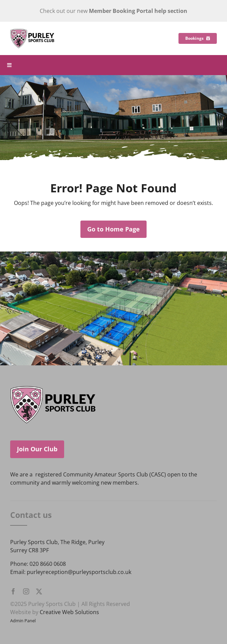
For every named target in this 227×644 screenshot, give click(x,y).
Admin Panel (23, 621)
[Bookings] (198, 38)
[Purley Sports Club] (32, 31)
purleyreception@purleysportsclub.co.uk (79, 572)
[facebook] (13, 591)
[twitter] (39, 591)
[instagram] (26, 591)
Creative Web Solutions (69, 612)
